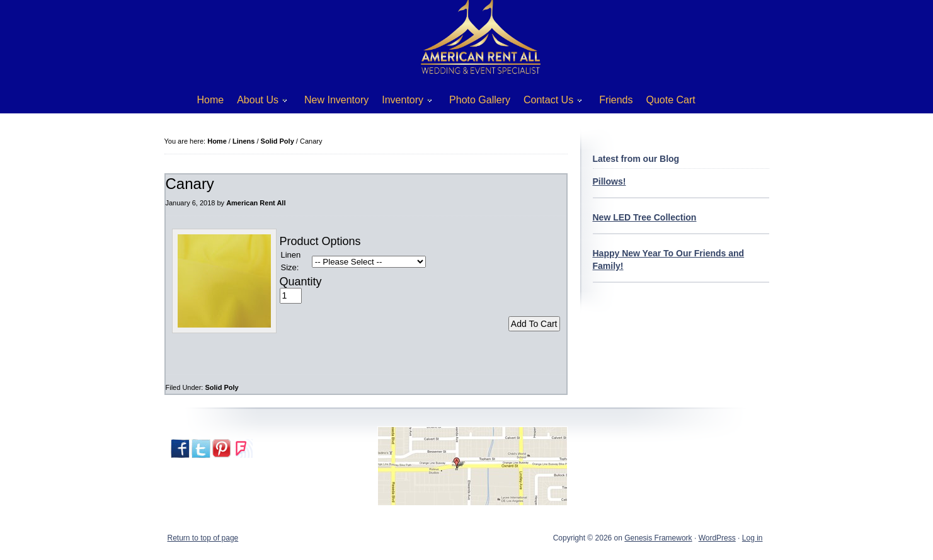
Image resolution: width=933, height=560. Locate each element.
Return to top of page (203, 538)
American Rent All (256, 203)
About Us (257, 102)
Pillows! (610, 181)
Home (211, 100)
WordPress (717, 538)
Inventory (402, 102)
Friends (616, 100)
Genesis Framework (658, 538)
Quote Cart (671, 100)
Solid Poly (221, 387)
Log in (753, 538)
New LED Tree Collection (645, 217)
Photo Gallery (480, 100)
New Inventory (336, 100)
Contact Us (548, 102)
